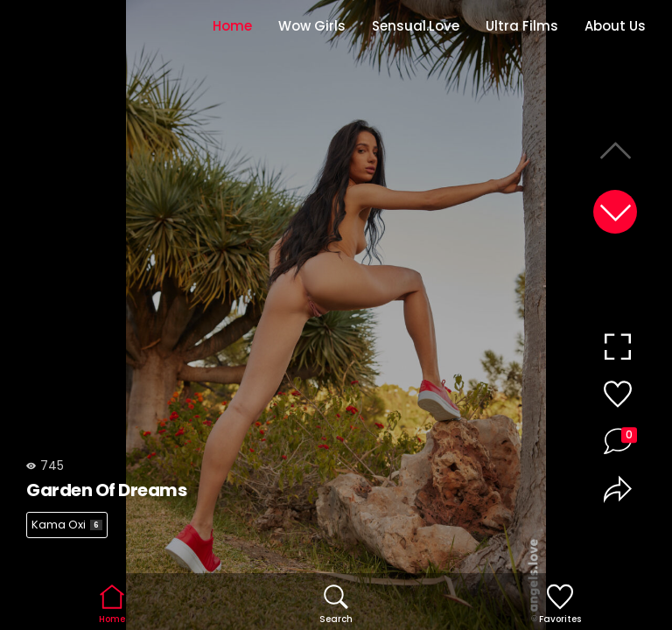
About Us (615, 26)
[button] (615, 212)
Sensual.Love (416, 26)
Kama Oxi (67, 525)
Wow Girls (312, 26)
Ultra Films (522, 26)
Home (232, 26)
